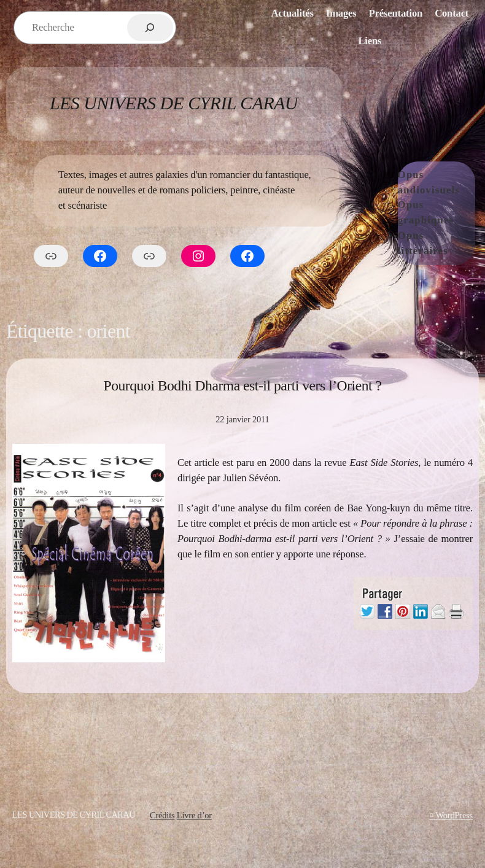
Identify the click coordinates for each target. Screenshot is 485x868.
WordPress (454, 815)
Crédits (162, 815)
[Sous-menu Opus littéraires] (472, 244)
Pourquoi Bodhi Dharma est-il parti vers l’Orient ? (242, 386)
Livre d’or (194, 815)
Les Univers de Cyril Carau (174, 103)
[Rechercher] (150, 27)
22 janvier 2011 (242, 419)
